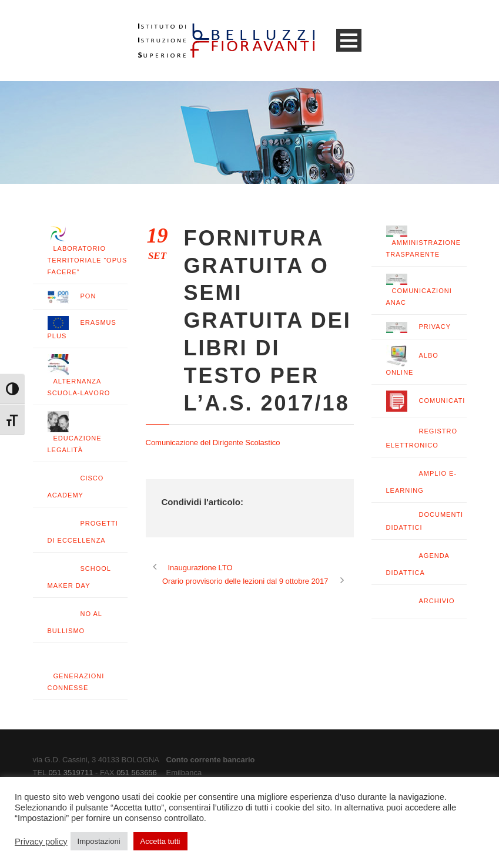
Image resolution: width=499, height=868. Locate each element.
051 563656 (137, 773)
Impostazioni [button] (99, 841)
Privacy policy (41, 842)
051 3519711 (71, 773)
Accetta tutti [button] (160, 841)
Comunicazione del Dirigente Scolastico (213, 443)
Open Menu (349, 40)
